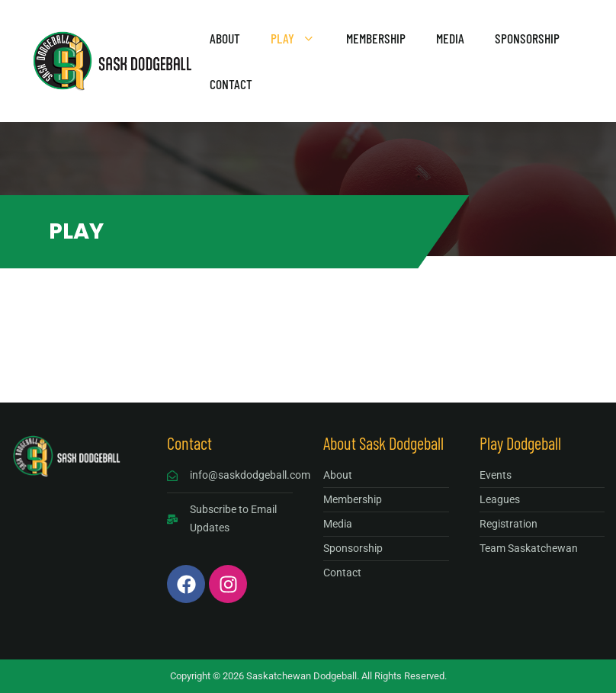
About (225, 38)
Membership (376, 38)
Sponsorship (527, 38)
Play (301, 38)
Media (450, 38)
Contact (231, 84)
